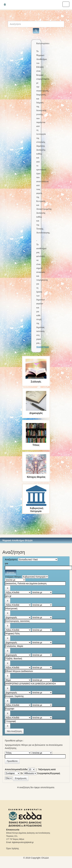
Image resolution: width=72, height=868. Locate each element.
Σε (22, 773)
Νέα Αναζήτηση (14, 731)
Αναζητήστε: (11, 560)
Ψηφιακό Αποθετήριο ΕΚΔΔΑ (17, 540)
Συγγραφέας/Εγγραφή (49, 773)
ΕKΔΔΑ (45, 858)
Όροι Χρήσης (13, 848)
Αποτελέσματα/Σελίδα (16, 769)
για (6, 563)
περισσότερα (43, 347)
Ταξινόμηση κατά (47, 769)
